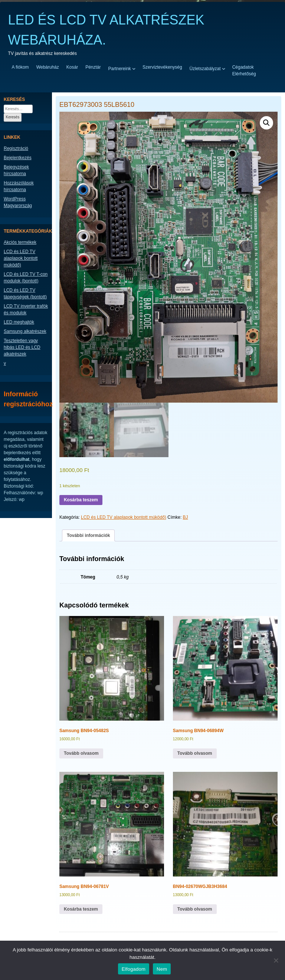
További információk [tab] (88, 535)
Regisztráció (16, 148)
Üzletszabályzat (205, 68)
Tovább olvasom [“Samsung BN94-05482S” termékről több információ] (81, 753)
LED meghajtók (19, 322)
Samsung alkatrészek (25, 331)
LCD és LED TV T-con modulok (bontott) (26, 278)
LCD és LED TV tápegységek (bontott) (25, 294)
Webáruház (48, 67)
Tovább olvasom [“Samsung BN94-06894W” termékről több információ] (195, 753)
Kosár (72, 67)
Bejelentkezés (18, 158)
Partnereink (120, 68)
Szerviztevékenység (162, 67)
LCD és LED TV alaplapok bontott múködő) (124, 517)
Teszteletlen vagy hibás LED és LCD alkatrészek (22, 347)
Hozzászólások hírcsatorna (19, 186)
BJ (186, 517)
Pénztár (93, 67)
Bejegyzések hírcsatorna (16, 170)
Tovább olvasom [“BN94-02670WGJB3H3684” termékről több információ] (195, 909)
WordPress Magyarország (18, 202)
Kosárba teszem (81, 500)
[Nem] (276, 960)
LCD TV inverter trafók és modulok (26, 309)
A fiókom (20, 67)
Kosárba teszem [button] (81, 909)
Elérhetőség (244, 74)
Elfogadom (134, 969)
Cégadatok (243, 67)
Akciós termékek (20, 242)
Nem (162, 969)
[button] (266, 123)
